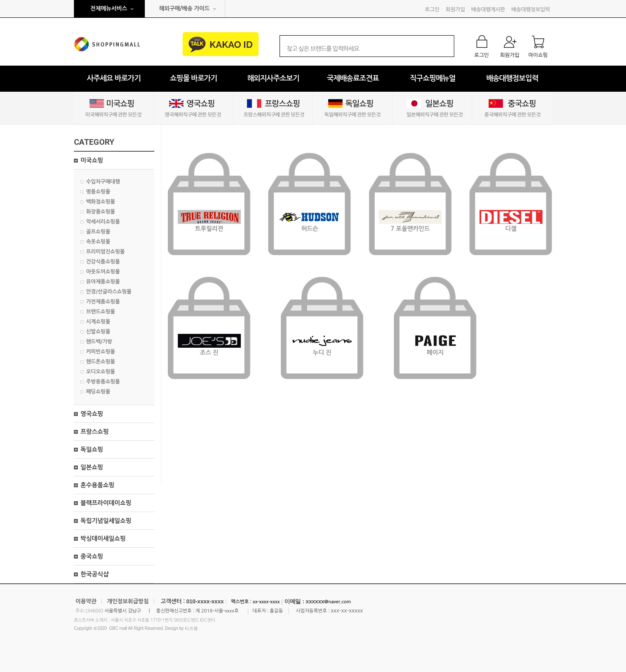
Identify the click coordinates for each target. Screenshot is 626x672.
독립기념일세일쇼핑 (106, 521)
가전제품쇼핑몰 (103, 302)
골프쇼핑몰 (98, 232)
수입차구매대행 (103, 182)
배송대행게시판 (488, 10)
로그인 (432, 10)
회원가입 (455, 10)
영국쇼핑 (92, 414)
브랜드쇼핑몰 (101, 312)
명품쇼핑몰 (98, 192)
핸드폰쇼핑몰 (101, 362)
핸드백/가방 (99, 342)
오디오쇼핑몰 (101, 372)
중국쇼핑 (92, 556)
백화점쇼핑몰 (101, 202)
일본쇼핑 (92, 467)
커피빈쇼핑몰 (101, 352)
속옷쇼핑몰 (98, 242)
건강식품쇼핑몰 (103, 262)
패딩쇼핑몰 (98, 392)
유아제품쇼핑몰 (103, 282)
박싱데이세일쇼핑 (103, 539)
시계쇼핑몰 (98, 322)
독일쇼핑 (92, 449)
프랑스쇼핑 (95, 432)
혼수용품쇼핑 (97, 485)
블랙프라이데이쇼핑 (106, 503)
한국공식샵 (95, 574)
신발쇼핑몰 (98, 332)
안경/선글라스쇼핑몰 (109, 292)
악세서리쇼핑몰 (103, 222)
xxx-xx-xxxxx (347, 610)
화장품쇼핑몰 (101, 212)
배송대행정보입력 (531, 10)
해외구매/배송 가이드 (185, 8)
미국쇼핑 (92, 160)
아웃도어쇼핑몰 (103, 272)
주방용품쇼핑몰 (103, 382)
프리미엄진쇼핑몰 (105, 252)
